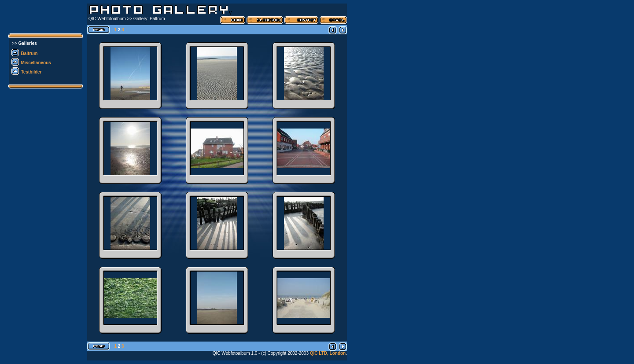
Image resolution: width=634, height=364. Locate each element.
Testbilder (31, 72)
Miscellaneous (36, 63)
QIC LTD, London (328, 353)
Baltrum (29, 53)
